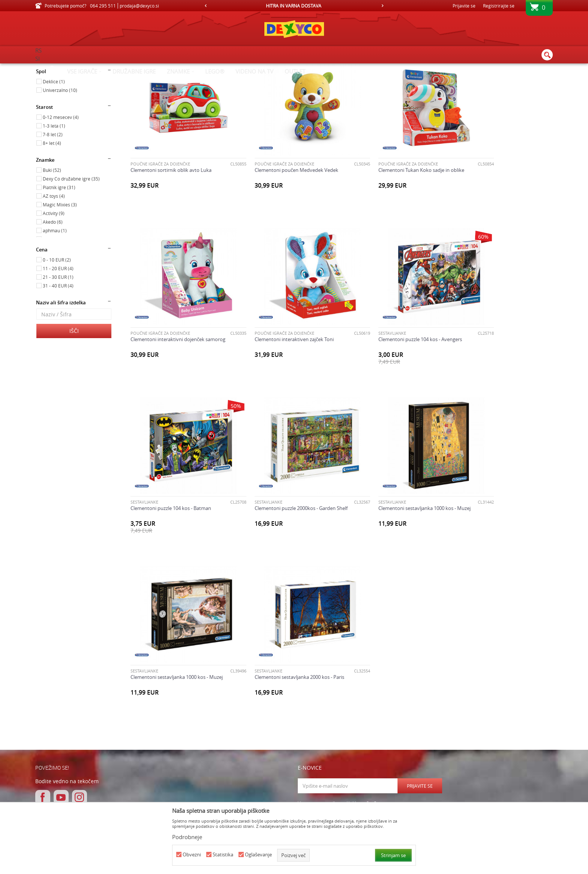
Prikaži (475, 81)
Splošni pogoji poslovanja (195, 727)
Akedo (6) (53, 285)
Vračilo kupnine (282, 743)
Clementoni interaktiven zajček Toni (170, 370)
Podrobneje (187, 837)
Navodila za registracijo (192, 735)
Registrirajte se (499, 6)
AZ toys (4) (54, 259)
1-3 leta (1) (54, 189)
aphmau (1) (55, 294)
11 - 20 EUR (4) (58, 332)
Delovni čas (376, 735)
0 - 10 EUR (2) (57, 323)
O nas (370, 727)
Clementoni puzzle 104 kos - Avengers (280, 370)
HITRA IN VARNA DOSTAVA (294, 6)
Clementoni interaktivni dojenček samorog (500, 217)
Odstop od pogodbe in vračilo (298, 751)
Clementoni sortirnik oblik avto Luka (171, 217)
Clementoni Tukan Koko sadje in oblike (389, 217)
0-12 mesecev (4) (61, 181)
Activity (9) (54, 277)
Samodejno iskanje (325, 81)
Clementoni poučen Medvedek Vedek (280, 217)
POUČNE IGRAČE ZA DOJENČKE (160, 211)
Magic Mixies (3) (60, 268)
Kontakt (372, 743)
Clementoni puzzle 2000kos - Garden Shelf (499, 370)
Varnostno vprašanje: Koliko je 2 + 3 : (338, 649)
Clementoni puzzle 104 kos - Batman (386, 370)
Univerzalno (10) (60, 153)
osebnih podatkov (350, 678)
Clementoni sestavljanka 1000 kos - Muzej (177, 522)
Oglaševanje (258, 855)
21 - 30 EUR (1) (58, 340)
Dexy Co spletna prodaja (61, 68)
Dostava (274, 727)
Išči (74, 394)
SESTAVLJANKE (252, 363)
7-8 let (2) (53, 198)
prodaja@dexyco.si (71, 752)
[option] (294, 6)
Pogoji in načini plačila (191, 751)
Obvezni (192, 855)
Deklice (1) (54, 145)
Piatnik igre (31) (59, 251)
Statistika (223, 855)
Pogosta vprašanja (187, 768)
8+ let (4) (52, 206)
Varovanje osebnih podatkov (199, 760)
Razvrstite (366, 81)
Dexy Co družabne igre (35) (71, 242)
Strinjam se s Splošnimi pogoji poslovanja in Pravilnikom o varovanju (368, 675)
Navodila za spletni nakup (195, 743)
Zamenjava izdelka (286, 735)
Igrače (48, 102)
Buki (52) (52, 233)
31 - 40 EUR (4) (58, 349)
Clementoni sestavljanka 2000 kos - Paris (391, 522)
